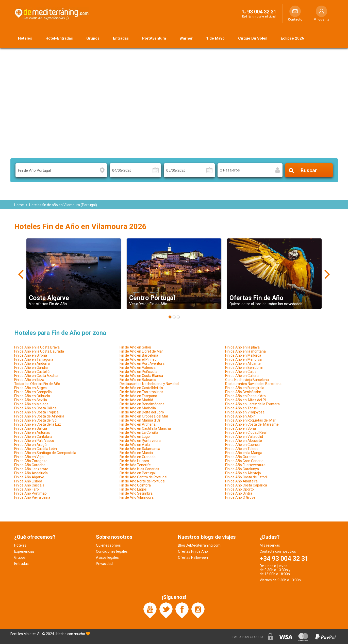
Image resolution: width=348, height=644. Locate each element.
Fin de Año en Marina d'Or (140, 420)
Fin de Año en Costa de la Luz (38, 424)
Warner (186, 38)
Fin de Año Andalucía (31, 473)
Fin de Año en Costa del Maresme (252, 424)
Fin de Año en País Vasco (34, 441)
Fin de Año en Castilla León (36, 449)
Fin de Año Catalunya (242, 469)
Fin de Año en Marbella (138, 408)
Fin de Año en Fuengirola (245, 388)
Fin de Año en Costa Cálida (35, 408)
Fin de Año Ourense (241, 457)
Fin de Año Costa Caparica (246, 485)
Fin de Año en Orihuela (32, 396)
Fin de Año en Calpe (241, 372)
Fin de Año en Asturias (32, 432)
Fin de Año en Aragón (31, 445)
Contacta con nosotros (278, 551)
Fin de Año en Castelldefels (141, 388)
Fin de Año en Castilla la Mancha (145, 428)
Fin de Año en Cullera (242, 376)
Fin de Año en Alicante (243, 363)
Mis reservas (270, 545)
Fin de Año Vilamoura (137, 497)
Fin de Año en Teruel (241, 408)
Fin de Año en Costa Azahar (36, 376)
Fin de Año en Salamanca (140, 449)
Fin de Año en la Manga (244, 453)
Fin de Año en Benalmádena (142, 404)
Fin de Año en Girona (31, 355)
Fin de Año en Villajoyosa (245, 412)
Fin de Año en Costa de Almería (39, 416)
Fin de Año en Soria (241, 428)
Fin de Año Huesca (134, 461)
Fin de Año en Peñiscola (138, 372)
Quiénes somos (108, 545)
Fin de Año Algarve (29, 477)
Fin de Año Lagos (133, 489)
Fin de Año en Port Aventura (142, 363)
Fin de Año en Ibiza (29, 380)
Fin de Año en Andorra (32, 363)
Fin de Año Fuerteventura (245, 465)
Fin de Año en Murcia (136, 453)
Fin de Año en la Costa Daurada (39, 351)
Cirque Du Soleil (253, 38)
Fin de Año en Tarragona (34, 359)
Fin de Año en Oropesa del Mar (144, 416)
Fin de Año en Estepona (138, 396)
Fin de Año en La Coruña (139, 432)
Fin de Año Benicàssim (243, 392)
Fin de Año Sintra (239, 493)
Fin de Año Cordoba (30, 465)
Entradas (121, 38)
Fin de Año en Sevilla (31, 400)
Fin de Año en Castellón (33, 372)
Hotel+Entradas (59, 38)
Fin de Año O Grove (240, 497)
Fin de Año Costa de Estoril (246, 477)
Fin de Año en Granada (138, 457)
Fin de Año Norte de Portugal (142, 481)
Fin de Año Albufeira (241, 481)
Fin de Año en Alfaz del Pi (245, 400)
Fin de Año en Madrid (136, 400)
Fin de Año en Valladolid (244, 437)
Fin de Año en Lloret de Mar (141, 351)
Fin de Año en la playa (242, 347)
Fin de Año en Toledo (242, 449)
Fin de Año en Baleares (138, 380)
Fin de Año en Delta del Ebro (142, 412)
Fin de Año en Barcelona (139, 355)
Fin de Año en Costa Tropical (37, 412)
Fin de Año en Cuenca (242, 445)
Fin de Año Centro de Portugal (143, 477)
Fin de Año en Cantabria (33, 437)
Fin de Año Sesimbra (136, 493)
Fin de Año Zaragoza (31, 461)
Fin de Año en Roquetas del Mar (250, 420)
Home (19, 205)
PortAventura (154, 38)
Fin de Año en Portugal (138, 473)
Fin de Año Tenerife (135, 465)
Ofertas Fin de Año (193, 551)
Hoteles (25, 38)
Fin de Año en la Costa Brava (37, 347)
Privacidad (104, 564)
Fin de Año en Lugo (135, 437)
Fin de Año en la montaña (245, 351)
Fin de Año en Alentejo (243, 473)
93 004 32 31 (262, 12)
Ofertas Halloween (193, 558)
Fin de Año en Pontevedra (140, 441)
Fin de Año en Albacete (244, 441)
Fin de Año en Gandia (31, 368)
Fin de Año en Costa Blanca (141, 376)
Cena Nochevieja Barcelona (247, 380)
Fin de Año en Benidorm (244, 368)
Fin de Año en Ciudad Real (246, 432)
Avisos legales (107, 558)
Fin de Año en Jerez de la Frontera (252, 404)
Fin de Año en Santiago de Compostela (45, 453)
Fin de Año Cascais (29, 485)
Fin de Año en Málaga (31, 404)
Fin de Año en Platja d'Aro (245, 396)
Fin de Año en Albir (240, 416)
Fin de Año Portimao (30, 493)
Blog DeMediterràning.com (199, 545)
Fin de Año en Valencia (138, 368)
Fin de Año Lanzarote (31, 469)
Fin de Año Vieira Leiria (32, 497)
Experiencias (24, 551)
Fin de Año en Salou (135, 347)
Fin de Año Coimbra (135, 485)
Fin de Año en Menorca (243, 359)
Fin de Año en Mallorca (243, 355)
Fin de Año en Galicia (31, 428)
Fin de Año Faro (27, 489)
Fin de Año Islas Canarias (139, 469)
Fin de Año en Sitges (30, 388)
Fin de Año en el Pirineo (138, 359)
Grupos (93, 38)
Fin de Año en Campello (33, 392)
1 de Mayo (215, 38)
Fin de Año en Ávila (135, 445)
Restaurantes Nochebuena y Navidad (149, 384)
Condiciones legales (112, 551)
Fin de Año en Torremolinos (141, 392)
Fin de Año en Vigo (29, 457)
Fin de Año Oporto (239, 489)
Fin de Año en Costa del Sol (36, 420)
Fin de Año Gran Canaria (244, 461)
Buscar (309, 170)
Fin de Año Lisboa (28, 481)
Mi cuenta (321, 20)
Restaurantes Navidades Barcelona (253, 384)
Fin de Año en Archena (138, 424)
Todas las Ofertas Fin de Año (37, 384)
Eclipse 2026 (292, 38)
